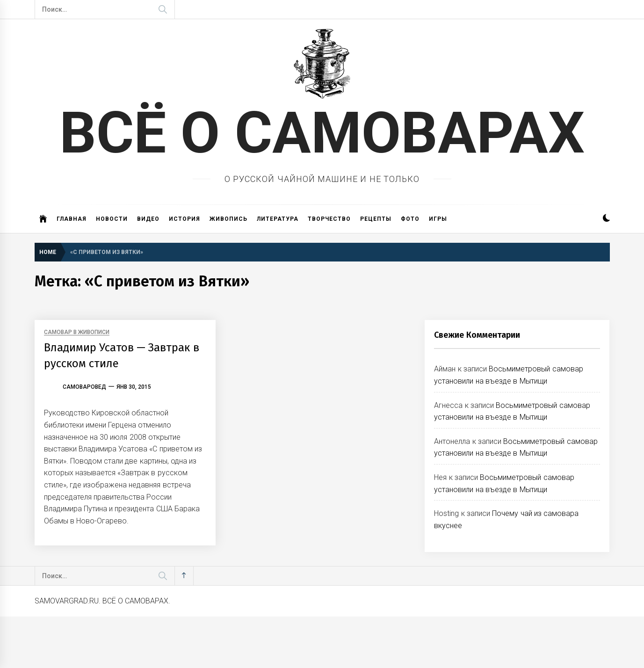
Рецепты (376, 219)
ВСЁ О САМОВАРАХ (322, 133)
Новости (112, 219)
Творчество (329, 219)
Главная (72, 219)
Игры (438, 219)
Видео (148, 219)
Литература (278, 219)
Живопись (228, 219)
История (185, 219)
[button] (606, 219)
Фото (410, 219)
